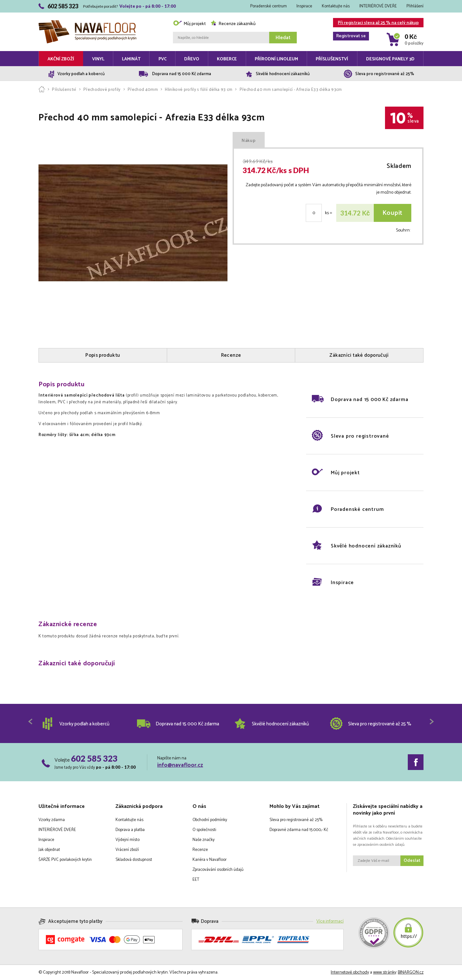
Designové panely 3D (390, 59)
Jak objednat (49, 850)
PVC (163, 59)
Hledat (283, 38)
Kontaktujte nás (336, 6)
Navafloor (87, 23)
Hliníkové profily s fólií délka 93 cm (199, 90)
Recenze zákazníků (233, 24)
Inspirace (304, 6)
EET (196, 880)
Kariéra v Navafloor (210, 860)
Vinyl (98, 59)
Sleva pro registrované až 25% (296, 820)
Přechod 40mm (143, 90)
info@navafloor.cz (180, 765)
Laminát (131, 59)
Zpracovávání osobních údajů (218, 870)
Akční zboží (61, 59)
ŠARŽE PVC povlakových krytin (65, 860)
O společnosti (204, 830)
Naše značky (204, 840)
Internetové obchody (350, 972)
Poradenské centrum (269, 6)
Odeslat (412, 861)
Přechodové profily (102, 90)
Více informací (330, 921)
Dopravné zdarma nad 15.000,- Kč (299, 830)
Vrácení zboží (127, 850)
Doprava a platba (130, 830)
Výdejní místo (128, 840)
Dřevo (192, 59)
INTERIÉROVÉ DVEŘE (378, 6)
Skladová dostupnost (134, 860)
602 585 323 (94, 758)
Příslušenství (332, 59)
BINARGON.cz (411, 972)
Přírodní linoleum (276, 59)
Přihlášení (415, 6)
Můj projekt (189, 24)
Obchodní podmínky (210, 820)
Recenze (200, 850)
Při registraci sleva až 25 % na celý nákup (376, 23)
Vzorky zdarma (52, 820)
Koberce (227, 59)
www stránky (385, 972)
